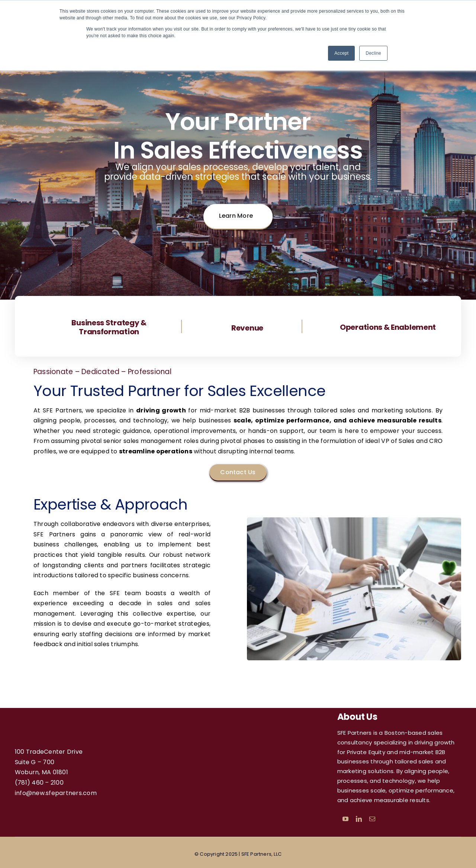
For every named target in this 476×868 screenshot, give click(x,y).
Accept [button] (341, 53)
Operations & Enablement (388, 327)
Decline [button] (373, 53)
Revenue (247, 328)
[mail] (372, 819)
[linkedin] (359, 819)
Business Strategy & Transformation (109, 327)
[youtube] (345, 819)
